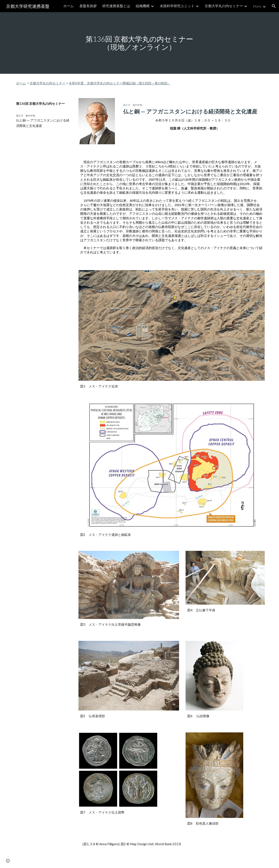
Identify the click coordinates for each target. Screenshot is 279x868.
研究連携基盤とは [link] (116, 6)
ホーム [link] (69, 6)
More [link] (257, 6)
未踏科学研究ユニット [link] (177, 6)
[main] (140, 43)
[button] (274, 6)
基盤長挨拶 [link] (88, 6)
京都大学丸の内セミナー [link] (224, 6)
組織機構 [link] (143, 6)
